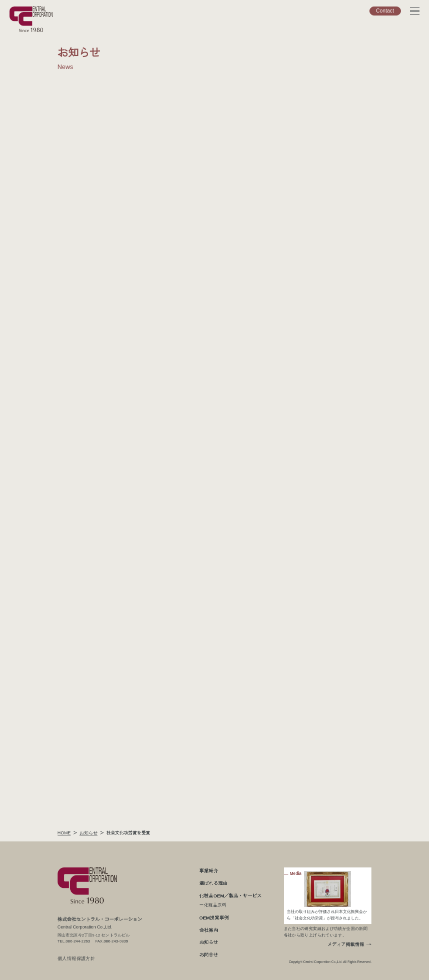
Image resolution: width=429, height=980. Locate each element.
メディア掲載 (361, 161)
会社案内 (208, 930)
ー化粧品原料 (212, 905)
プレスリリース (361, 192)
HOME (64, 833)
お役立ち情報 (361, 130)
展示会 (361, 145)
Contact (385, 11)
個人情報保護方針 (77, 959)
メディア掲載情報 (345, 945)
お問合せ (208, 954)
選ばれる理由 (212, 883)
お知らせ (361, 177)
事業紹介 (208, 870)
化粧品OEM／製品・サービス (229, 895)
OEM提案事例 (213, 917)
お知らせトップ (378, 206)
